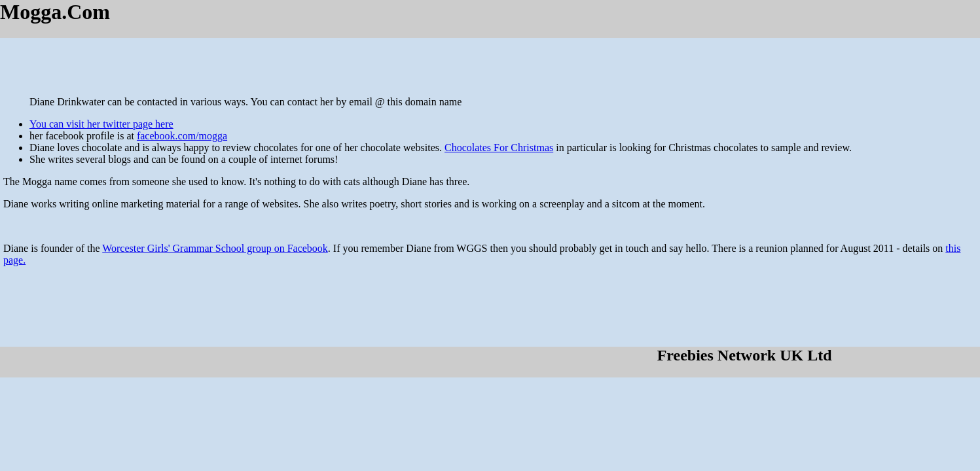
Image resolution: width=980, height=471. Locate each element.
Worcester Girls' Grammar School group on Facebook (215, 248)
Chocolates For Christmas (499, 148)
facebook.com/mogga (182, 136)
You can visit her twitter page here (101, 124)
